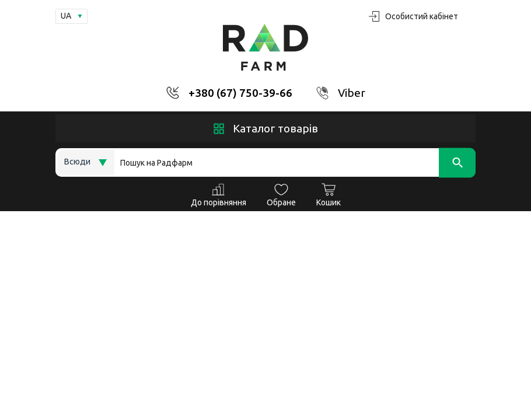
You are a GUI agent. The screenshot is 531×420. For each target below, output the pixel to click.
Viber (352, 93)
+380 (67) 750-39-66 (240, 93)
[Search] (295, 162)
